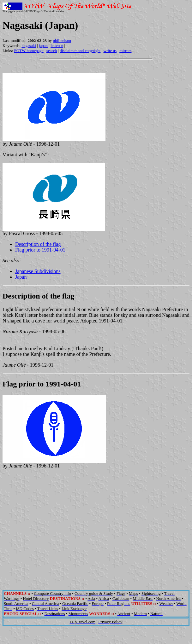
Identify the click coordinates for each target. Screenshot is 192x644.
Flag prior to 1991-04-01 (40, 250)
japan (43, 46)
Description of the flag (38, 244)
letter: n (57, 46)
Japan (21, 277)
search (52, 51)
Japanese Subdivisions (38, 271)
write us (110, 51)
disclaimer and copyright (80, 51)
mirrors (125, 51)
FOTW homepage (29, 51)
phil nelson (62, 41)
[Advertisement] (96, 529)
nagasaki (29, 46)
